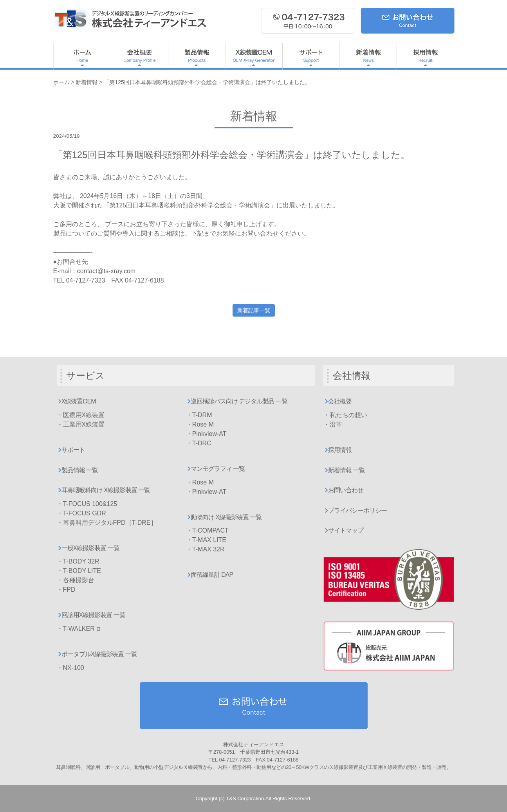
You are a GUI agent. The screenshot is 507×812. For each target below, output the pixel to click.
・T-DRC (199, 443)
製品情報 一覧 (80, 470)
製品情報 (197, 56)
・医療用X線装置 (81, 415)
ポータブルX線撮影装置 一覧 (99, 654)
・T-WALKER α (78, 629)
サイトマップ (346, 530)
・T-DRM (199, 415)
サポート (311, 56)
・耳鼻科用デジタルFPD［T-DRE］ (107, 523)
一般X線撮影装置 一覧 (90, 548)
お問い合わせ (346, 490)
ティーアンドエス (132, 19)
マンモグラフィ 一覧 (218, 469)
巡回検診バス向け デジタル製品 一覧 (239, 401)
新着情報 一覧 (346, 470)
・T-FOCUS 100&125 (87, 504)
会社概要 (139, 56)
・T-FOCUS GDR (81, 513)
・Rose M (200, 424)
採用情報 (425, 56)
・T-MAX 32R (205, 549)
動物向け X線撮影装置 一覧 (226, 517)
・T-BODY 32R (78, 561)
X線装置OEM (254, 56)
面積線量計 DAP (212, 575)
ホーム (82, 56)
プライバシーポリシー (357, 510)
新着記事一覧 (254, 310)
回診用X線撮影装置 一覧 (93, 615)
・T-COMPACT (207, 530)
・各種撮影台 (76, 580)
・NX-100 (70, 668)
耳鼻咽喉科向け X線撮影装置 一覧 (106, 490)
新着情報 (368, 56)
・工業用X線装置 (81, 424)
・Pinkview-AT (206, 434)
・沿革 (333, 424)
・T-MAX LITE (206, 540)
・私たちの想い (345, 415)
